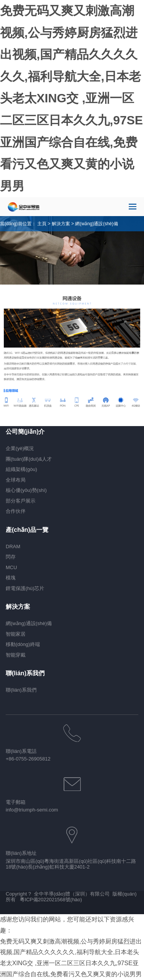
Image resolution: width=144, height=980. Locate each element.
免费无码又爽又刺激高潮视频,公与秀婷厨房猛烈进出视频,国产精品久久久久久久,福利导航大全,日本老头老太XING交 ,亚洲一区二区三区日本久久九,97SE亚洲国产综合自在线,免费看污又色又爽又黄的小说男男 (71, 98)
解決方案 (61, 224)
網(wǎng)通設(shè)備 (96, 224)
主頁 (42, 224)
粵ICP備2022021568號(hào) (51, 900)
